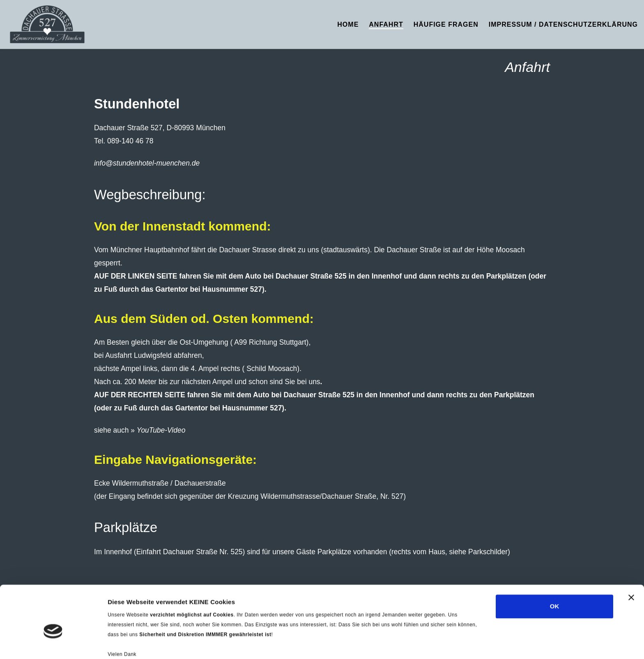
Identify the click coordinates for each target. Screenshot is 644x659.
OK (555, 563)
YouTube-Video (161, 430)
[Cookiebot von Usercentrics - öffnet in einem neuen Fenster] (53, 643)
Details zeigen (128, 643)
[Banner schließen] (631, 554)
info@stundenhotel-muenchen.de (147, 163)
